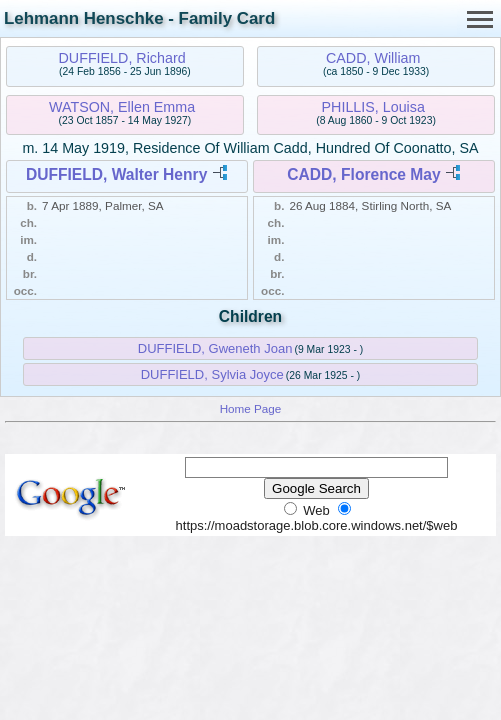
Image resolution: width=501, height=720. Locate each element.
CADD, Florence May (363, 174)
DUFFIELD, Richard (122, 58)
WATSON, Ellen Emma (122, 107)
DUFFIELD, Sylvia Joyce (212, 374)
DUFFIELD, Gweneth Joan (215, 348)
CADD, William (373, 58)
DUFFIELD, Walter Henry (116, 174)
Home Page (251, 408)
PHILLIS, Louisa (373, 107)
